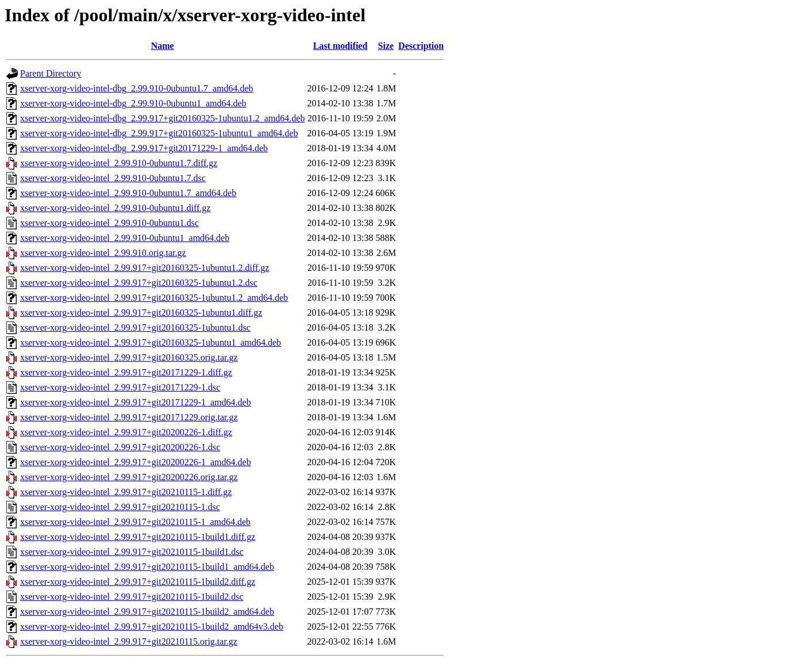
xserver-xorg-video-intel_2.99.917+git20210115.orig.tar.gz (129, 641)
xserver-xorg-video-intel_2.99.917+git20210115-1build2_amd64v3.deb (152, 626)
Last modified (340, 46)
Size (386, 46)
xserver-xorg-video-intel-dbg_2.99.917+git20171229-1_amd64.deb (144, 148)
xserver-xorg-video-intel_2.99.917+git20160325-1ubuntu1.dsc (135, 327)
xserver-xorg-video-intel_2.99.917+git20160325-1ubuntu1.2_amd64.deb (154, 298)
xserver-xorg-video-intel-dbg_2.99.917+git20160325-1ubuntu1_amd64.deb (159, 133)
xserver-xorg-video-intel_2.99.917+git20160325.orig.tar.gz (129, 357)
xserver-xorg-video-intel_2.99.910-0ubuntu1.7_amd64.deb (128, 193)
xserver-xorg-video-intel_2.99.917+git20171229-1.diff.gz (126, 372)
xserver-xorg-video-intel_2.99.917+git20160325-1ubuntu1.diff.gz (141, 313)
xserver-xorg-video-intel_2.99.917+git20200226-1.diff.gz (126, 432)
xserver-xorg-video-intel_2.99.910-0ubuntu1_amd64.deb (125, 238)
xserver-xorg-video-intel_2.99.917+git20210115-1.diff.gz (126, 492)
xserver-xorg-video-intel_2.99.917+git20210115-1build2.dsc (132, 597)
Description (421, 46)
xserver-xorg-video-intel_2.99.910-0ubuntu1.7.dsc (113, 178)
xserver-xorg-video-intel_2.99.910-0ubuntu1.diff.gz (115, 208)
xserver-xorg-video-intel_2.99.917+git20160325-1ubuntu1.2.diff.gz (145, 268)
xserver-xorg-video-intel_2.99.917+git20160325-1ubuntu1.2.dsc (139, 283)
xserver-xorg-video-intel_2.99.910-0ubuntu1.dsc (109, 223)
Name (163, 46)
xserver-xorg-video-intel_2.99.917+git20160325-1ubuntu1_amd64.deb (151, 342)
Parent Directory (51, 73)
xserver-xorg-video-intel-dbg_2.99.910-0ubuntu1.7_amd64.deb (137, 88)
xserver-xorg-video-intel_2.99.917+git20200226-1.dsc (120, 447)
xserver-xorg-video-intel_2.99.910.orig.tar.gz (103, 253)
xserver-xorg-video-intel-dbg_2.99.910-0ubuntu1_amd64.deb (133, 103)
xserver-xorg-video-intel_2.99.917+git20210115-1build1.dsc (132, 552)
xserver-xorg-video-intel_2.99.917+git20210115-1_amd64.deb (135, 522)
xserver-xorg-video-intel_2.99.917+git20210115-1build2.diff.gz (138, 582)
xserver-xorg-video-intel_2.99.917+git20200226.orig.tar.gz (129, 477)
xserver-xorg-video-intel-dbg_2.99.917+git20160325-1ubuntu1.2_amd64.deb (162, 118)
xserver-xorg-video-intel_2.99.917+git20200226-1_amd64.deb (136, 462)
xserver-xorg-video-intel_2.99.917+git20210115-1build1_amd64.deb (147, 567)
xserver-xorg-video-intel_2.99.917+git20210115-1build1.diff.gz (138, 537)
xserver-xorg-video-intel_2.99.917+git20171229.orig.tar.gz (129, 417)
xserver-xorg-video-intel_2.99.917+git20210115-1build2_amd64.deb (147, 612)
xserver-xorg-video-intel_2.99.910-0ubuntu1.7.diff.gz (119, 163)
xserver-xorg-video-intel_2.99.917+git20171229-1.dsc (120, 387)
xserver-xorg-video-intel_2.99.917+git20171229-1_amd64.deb (136, 402)
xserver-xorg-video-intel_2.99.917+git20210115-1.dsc (120, 507)
